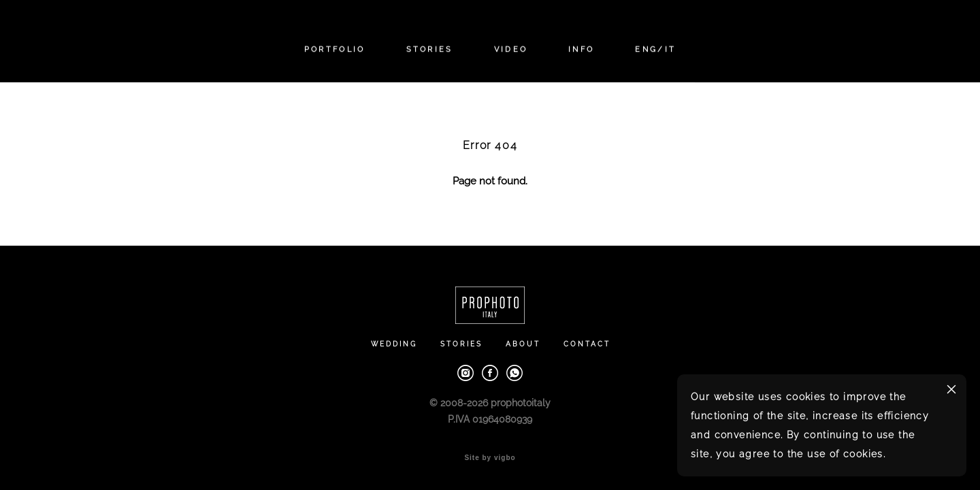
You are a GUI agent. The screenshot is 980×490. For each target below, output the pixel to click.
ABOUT (523, 344)
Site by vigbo (490, 458)
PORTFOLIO (335, 49)
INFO (581, 49)
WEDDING (394, 344)
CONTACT (587, 344)
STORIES (430, 49)
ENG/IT (655, 49)
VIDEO (511, 49)
